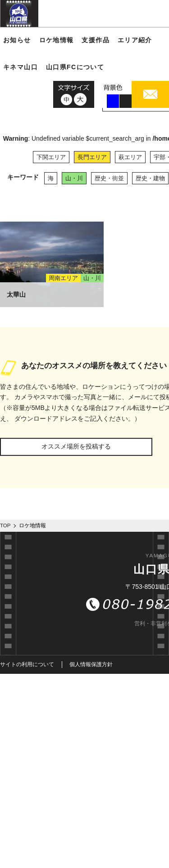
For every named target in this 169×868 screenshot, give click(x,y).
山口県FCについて (75, 67)
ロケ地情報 (57, 40)
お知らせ (17, 40)
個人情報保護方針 (91, 664)
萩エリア (130, 157)
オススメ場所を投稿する (76, 446)
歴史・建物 (150, 178)
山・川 (74, 178)
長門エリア (92, 157)
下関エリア (51, 157)
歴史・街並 (109, 178)
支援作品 (96, 40)
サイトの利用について (27, 664)
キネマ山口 (21, 67)
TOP (5, 525)
